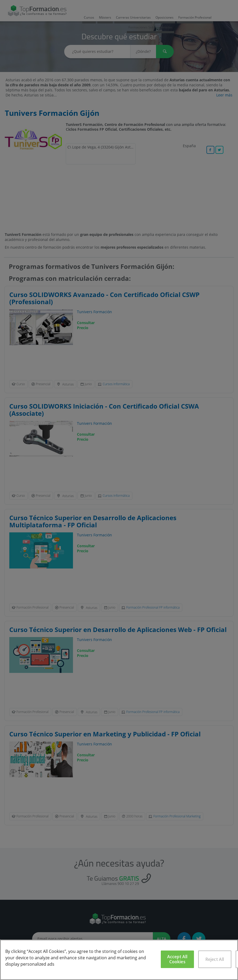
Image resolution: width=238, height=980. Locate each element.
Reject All (215, 959)
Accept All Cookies (177, 959)
